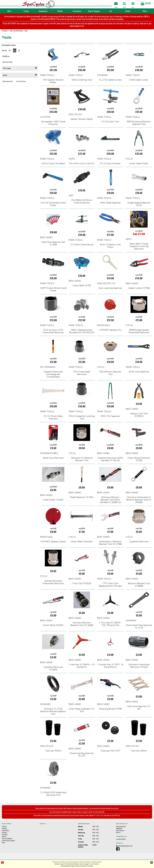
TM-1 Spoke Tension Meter (53, 81)
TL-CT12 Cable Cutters (110, 80)
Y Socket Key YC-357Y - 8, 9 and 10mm (110, 666)
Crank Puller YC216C (53, 500)
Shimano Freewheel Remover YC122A (139, 666)
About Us (4, 837)
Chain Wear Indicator (82, 542)
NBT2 (129, 239)
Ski (111, 11)
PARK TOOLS (47, 75)
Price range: (20, 68)
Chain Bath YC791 (82, 286)
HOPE (72, 159)
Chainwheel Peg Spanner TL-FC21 (139, 626)
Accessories (77, 11)
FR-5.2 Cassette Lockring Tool (82, 417)
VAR (71, 196)
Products (5, 31)
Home (3, 843)
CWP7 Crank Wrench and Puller (53, 289)
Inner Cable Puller (139, 163)
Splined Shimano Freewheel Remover (53, 582)
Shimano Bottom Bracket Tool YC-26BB (82, 624)
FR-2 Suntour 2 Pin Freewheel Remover (53, 331)
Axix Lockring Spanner (110, 288)
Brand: (20, 75)
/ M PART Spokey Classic (53, 542)
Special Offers (6, 831)
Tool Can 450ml (139, 751)
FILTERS (6, 56)
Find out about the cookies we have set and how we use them (77, 866)
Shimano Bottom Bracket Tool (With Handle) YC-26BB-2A (110, 500)
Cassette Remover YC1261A (53, 668)
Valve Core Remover (53, 458)
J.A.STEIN (45, 117)
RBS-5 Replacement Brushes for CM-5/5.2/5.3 (82, 331)
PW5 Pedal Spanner (110, 203)
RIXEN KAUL (104, 325)
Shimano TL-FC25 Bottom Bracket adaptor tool (53, 711)
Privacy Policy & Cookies (8, 841)
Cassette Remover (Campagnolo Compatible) (53, 374)
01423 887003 (122, 839)
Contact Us (5, 835)
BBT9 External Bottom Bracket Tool (139, 123)
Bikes (9, 11)
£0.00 (146, 3)
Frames (26, 11)
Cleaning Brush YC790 (110, 709)
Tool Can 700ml (53, 751)
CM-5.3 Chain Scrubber (53, 163)
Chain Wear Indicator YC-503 (82, 710)
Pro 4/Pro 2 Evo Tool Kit (82, 163)
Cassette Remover (139, 542)
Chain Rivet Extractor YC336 (139, 459)
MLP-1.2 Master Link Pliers (110, 246)
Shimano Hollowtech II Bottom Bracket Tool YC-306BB (139, 500)
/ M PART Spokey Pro (110, 330)
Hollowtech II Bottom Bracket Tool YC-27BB (110, 543)
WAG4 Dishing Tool (82, 80)
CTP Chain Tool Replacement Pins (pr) (110, 585)
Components (43, 11)
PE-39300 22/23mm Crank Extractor (82, 201)
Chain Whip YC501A (53, 625)
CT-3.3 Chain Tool (110, 122)
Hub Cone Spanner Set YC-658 (53, 243)
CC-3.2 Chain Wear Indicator (53, 417)
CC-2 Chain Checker (110, 163)
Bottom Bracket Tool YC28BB (139, 585)
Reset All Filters (21, 81)
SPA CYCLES (75, 114)
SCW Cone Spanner (139, 372)
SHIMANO (102, 75)
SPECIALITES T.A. (106, 283)
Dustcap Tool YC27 (110, 751)
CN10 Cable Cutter (139, 80)
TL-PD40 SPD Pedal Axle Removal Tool (53, 794)
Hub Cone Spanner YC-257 (139, 708)
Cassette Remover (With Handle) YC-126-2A (110, 459)
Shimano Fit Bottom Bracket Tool (82, 459)
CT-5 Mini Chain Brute (82, 245)
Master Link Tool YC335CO (139, 415)
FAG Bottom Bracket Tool (110, 373)
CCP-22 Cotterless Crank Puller (53, 204)
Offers (145, 11)
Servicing (4, 833)
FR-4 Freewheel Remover (82, 373)
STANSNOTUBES (49, 453)
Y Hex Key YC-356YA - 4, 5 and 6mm (82, 666)
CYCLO (129, 159)
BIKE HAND (46, 237)
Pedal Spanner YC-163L (82, 497)
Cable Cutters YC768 (139, 288)
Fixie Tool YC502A (82, 583)
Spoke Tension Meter (82, 119)
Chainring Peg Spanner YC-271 (82, 755)
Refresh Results (8, 62)
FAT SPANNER (48, 367)
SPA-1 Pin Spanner (110, 416)
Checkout (4, 829)
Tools (26, 31)
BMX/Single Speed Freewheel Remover (139, 331)
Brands (128, 11)
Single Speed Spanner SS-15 (139, 204)
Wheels (60, 11)
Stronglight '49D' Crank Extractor (53, 123)
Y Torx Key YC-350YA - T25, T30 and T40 (110, 624)
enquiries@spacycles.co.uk (125, 846)
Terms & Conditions (7, 839)
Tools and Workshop (16, 31)
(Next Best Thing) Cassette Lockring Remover (139, 246)
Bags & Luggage (94, 11)
